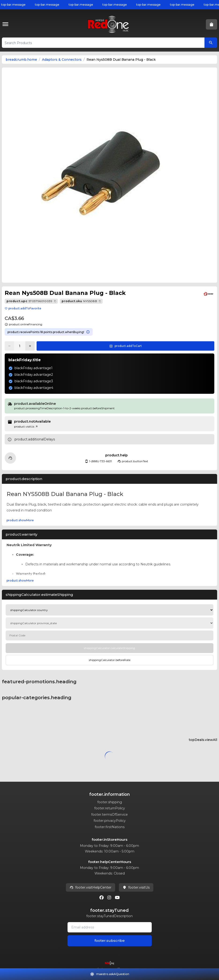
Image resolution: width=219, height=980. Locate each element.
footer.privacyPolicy (110, 821)
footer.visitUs (136, 887)
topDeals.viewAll (203, 740)
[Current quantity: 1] (20, 346)
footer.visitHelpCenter (91, 887)
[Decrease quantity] (9, 346)
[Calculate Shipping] (109, 648)
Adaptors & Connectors (62, 60)
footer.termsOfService (109, 815)
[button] (6, 24)
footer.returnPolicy (110, 808)
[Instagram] (109, 897)
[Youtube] (117, 897)
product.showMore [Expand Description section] (20, 520)
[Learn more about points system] (88, 332)
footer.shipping (110, 802)
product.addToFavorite (23, 308)
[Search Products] (211, 43)
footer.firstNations (110, 827)
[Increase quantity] (30, 346)
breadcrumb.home (21, 60)
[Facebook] (102, 897)
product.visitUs (26, 426)
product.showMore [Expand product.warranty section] (20, 580)
